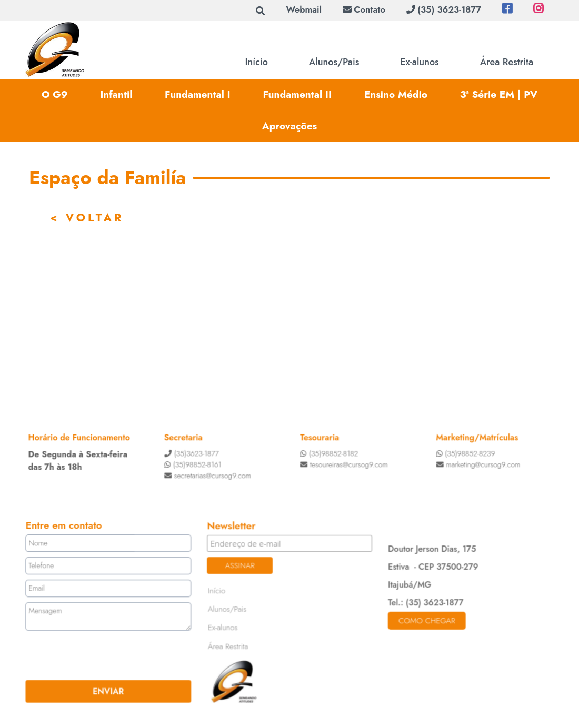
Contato (364, 9)
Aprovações (290, 126)
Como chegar (426, 620)
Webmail (304, 9)
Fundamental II (297, 94)
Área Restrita (507, 62)
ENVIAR (110, 690)
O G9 (54, 94)
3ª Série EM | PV (499, 94)
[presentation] (91, 655)
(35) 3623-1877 (444, 9)
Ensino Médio (396, 94)
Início (257, 62)
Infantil (116, 94)
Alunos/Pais (334, 62)
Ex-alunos (419, 62)
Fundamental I (198, 94)
